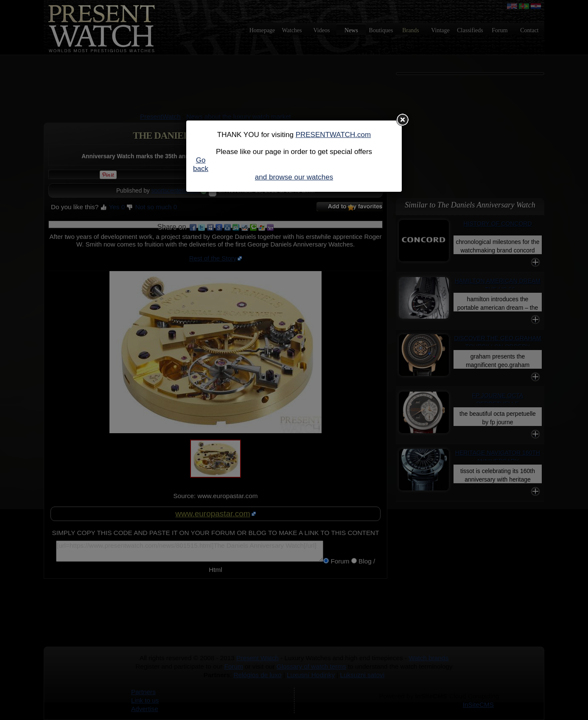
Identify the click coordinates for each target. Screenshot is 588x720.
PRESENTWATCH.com (333, 135)
